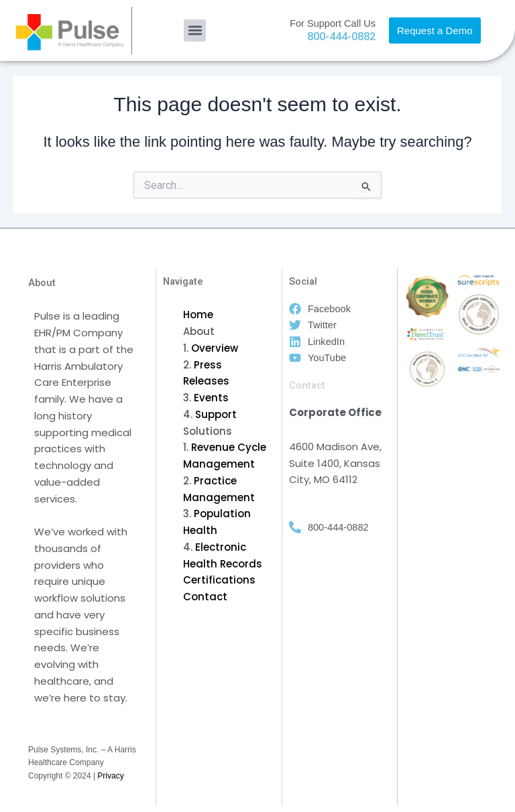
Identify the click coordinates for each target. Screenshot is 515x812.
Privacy (110, 776)
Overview (215, 348)
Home (198, 315)
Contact (205, 597)
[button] (195, 30)
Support (216, 414)
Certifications (219, 580)
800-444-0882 (341, 37)
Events (211, 398)
